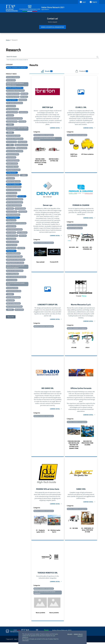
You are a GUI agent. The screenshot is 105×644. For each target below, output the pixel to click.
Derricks (10, 133)
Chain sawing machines (12, 109)
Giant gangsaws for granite (13, 170)
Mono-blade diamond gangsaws (15, 199)
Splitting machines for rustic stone (15, 263)
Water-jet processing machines (14, 307)
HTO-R (87, 348)
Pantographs (10, 209)
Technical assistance (12, 280)
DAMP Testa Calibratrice (74, 156)
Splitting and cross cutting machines (16, 260)
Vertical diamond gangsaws (13, 297)
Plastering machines (20, 209)
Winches (10, 310)
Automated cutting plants (13, 77)
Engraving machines (22, 148)
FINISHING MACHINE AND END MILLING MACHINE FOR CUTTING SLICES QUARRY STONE (74, 446)
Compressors (10, 115)
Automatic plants (11, 80)
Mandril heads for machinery (14, 187)
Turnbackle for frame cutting (14, 291)
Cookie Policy (78, 634)
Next (63, 154)
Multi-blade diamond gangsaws (15, 202)
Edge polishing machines (21, 145)
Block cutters (24, 94)
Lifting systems (10, 178)
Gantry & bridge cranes (12, 167)
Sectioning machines (12, 245)
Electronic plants (11, 148)
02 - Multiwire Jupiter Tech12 (54, 532)
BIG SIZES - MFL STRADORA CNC (87, 249)
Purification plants (11, 226)
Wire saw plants (19, 310)
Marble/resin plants (12, 193)
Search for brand (12, 57)
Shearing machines (11, 248)
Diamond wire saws (11, 142)
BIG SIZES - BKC (74, 248)
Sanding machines (11, 239)
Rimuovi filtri (11, 317)
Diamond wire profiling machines (15, 139)
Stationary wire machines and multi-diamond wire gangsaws (16, 267)
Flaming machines (11, 158)
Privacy (70, 634)
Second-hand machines (12, 242)
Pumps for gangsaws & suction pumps (16, 223)
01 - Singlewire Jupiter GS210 (40, 532)
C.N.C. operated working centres (14, 103)
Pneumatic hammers (12, 212)
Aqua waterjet (40, 263)
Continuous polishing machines (14, 119)
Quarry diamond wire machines (14, 230)
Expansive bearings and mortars (15, 151)
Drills (10, 145)
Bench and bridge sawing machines (15, 91)
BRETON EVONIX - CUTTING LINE (54, 160)
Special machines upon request (14, 257)
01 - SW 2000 (74, 529)
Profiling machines (11, 220)
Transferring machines (12, 288)
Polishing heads (23, 212)
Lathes (24, 175)
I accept (80, 636)
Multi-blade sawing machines (14, 206)
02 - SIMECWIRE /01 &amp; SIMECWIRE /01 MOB (87, 531)
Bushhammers (23, 100)
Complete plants (23, 112)
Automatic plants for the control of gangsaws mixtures (15, 84)
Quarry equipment (11, 233)
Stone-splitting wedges (12, 274)
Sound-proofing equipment (13, 254)
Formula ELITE (54, 263)
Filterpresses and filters (13, 154)
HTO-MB (74, 348)
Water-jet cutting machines (13, 304)
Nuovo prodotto (40, 614)
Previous (32, 154)
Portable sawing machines (13, 215)
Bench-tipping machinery (13, 94)
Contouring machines (12, 122)
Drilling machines (22, 142)
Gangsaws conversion (12, 164)
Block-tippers (24, 97)
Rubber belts (23, 236)
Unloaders (10, 294)
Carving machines (11, 106)
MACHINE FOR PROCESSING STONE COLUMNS (87, 444)
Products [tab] (82, 71)
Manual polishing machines (13, 190)
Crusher (10, 125)
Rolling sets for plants (12, 236)
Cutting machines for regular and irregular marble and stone (17, 129)
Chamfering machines (12, 112)
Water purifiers (10, 301)
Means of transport (11, 196)
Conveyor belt (22, 122)
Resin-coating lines (22, 233)
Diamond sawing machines (13, 136)
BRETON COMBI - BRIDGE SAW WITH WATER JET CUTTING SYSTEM (40, 162)
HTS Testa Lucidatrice (87, 155)
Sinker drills (21, 248)
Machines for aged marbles (13, 182)
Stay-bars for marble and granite (15, 271)
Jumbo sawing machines (13, 175)
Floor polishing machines (13, 161)
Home (8, 40)
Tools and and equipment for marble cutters (16, 284)
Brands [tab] (47, 71)
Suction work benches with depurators (16, 277)
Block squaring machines (13, 97)
